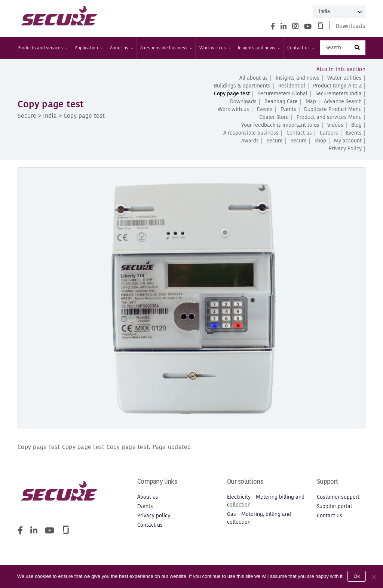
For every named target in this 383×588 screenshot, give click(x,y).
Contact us (301, 48)
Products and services (42, 48)
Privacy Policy (345, 149)
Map (311, 101)
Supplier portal (334, 506)
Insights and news (259, 48)
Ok (357, 576)
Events (265, 109)
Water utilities (344, 78)
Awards (250, 141)
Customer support (338, 497)
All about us (254, 78)
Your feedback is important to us (280, 125)
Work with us (215, 48)
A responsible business (166, 48)
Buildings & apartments (242, 86)
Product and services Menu (329, 117)
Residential (292, 86)
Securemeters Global (283, 94)
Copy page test (232, 94)
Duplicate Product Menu (333, 109)
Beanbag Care (281, 101)
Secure (275, 141)
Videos (335, 125)
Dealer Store (274, 117)
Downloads (350, 26)
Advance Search (343, 101)
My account (348, 141)
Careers (329, 133)
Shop (320, 141)
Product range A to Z (337, 86)
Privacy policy (154, 516)
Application (88, 48)
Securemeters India (338, 94)
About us (121, 48)
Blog (356, 125)
